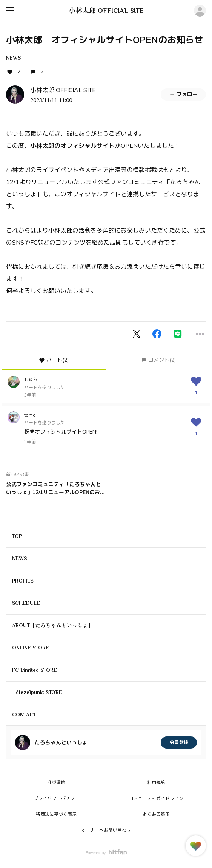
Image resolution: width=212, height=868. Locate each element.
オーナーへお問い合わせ (106, 830)
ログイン (200, 11)
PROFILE (23, 581)
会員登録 (179, 742)
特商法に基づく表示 (56, 814)
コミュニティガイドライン (156, 798)
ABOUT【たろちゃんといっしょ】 (53, 625)
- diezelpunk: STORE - (39, 692)
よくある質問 (156, 814)
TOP (17, 536)
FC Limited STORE (35, 670)
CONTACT (24, 715)
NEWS (13, 58)
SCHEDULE (26, 603)
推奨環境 (56, 783)
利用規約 (156, 783)
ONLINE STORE (31, 648)
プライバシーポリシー (56, 798)
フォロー (183, 94)
